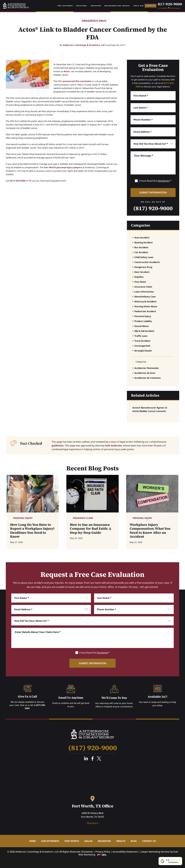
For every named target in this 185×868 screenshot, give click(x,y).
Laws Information (144, 292)
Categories (141, 225)
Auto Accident (142, 238)
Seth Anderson (113, 445)
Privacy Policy (103, 852)
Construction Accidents (147, 262)
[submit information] (153, 193)
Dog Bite (139, 277)
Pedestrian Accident (145, 311)
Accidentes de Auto (145, 373)
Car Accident (141, 252)
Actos (67, 71)
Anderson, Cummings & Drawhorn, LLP (84, 45)
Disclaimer (163, 181)
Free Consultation (175, 8)
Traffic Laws (141, 336)
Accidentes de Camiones (148, 378)
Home (59, 6)
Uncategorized (142, 346)
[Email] (153, 132)
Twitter (99, 759)
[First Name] (153, 96)
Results (136, 6)
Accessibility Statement (125, 852)
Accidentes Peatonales (147, 368)
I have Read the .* (155, 181)
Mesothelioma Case (145, 297)
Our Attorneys (68, 6)
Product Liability (143, 321)
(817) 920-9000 (18, 181)
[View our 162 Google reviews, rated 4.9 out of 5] (170, 861)
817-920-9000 (170, 4)
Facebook (92, 759)
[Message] (153, 163)
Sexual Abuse (142, 326)
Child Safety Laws (144, 257)
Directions (92, 823)
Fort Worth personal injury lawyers (63, 167)
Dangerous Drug (94, 21)
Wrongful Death (143, 351)
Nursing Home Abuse (146, 306)
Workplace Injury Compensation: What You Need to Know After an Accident (150, 531)
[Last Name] (153, 108)
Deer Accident (142, 272)
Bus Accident (141, 247)
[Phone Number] (153, 120)
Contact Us (151, 6)
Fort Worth (72, 841)
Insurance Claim (143, 287)
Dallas (88, 841)
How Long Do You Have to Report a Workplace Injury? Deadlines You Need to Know (32, 531)
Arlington (104, 841)
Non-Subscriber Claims (113, 6)
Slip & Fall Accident (144, 331)
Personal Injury (143, 316)
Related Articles (145, 395)
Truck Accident (142, 341)
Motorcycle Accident (145, 301)
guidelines (58, 445)
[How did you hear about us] (153, 144)
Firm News (140, 282)
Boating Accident (144, 242)
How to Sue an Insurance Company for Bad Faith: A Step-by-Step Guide (90, 529)
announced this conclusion (77, 81)
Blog (142, 6)
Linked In (86, 759)
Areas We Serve (96, 6)
